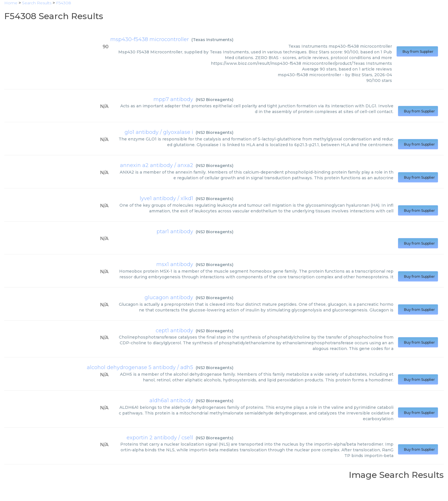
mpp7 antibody (173, 99)
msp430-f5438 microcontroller (150, 39)
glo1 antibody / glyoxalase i (159, 132)
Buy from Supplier (417, 52)
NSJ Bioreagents (215, 100)
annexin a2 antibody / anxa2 (157, 165)
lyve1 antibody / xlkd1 (166, 198)
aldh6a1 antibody (171, 401)
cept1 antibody (174, 331)
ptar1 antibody (175, 232)
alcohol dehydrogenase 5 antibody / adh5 (140, 367)
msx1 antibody (175, 264)
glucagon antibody (169, 297)
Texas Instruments (212, 40)
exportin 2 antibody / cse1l (160, 438)
